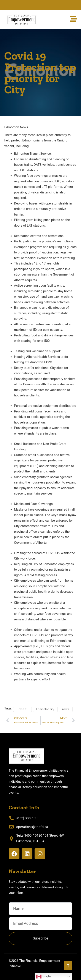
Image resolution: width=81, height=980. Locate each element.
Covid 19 (22, 709)
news (66, 709)
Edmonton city (45, 709)
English (45, 977)
